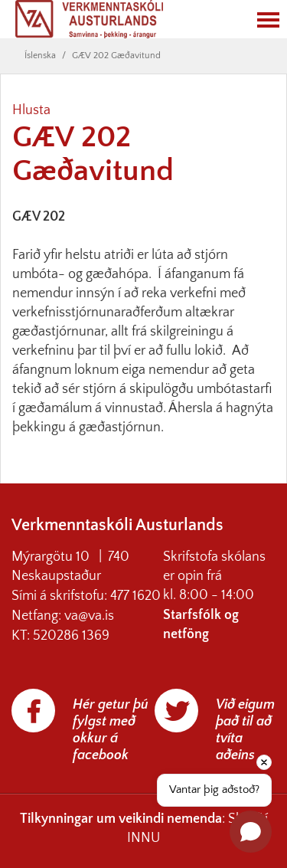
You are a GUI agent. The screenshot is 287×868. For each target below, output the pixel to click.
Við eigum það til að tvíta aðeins (245, 730)
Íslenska (40, 56)
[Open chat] (251, 832)
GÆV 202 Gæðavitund (116, 56)
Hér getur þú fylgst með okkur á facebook (111, 730)
